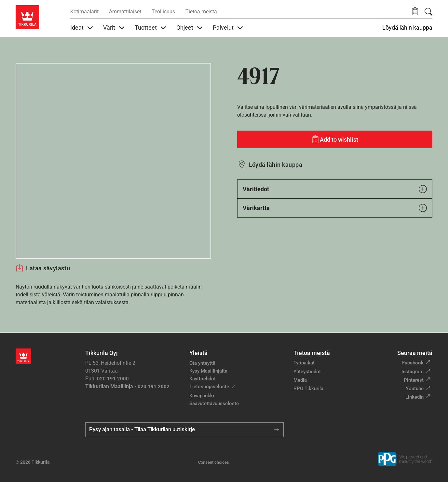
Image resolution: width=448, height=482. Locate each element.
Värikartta (335, 208)
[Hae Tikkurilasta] (428, 12)
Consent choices (214, 462)
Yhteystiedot (307, 372)
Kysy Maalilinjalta (208, 371)
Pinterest (414, 380)
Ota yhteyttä (202, 363)
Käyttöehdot (203, 379)
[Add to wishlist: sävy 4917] (335, 139)
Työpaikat (304, 363)
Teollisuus (163, 12)
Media (300, 380)
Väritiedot (335, 189)
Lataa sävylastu (43, 268)
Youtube (415, 389)
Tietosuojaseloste (209, 387)
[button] (415, 12)
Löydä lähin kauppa (407, 28)
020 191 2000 (113, 379)
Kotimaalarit (84, 12)
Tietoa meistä (201, 12)
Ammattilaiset (125, 12)
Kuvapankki (202, 396)
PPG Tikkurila (308, 389)
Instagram (413, 372)
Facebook (413, 363)
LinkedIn (414, 397)
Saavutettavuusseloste (214, 404)
